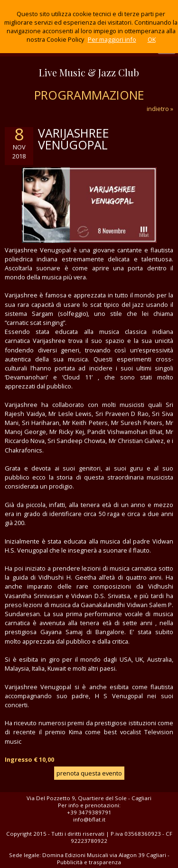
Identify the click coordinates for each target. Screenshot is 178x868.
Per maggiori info (112, 39)
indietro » (160, 109)
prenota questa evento (89, 773)
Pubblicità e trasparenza (89, 862)
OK (152, 39)
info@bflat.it (89, 819)
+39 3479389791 (89, 812)
